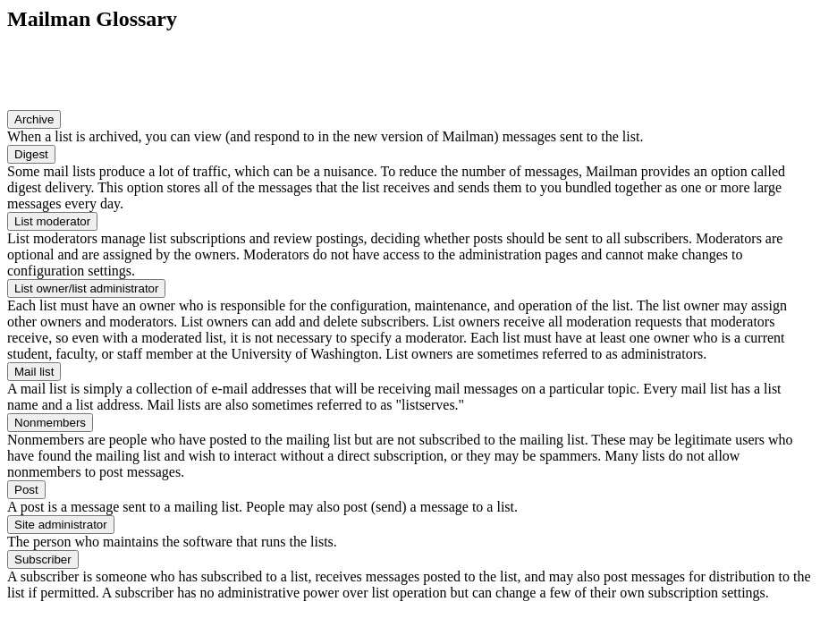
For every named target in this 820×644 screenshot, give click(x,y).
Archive (34, 119)
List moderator (52, 221)
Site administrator (61, 525)
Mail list (34, 372)
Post (26, 490)
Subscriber (43, 559)
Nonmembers (50, 423)
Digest (31, 154)
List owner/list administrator (86, 288)
